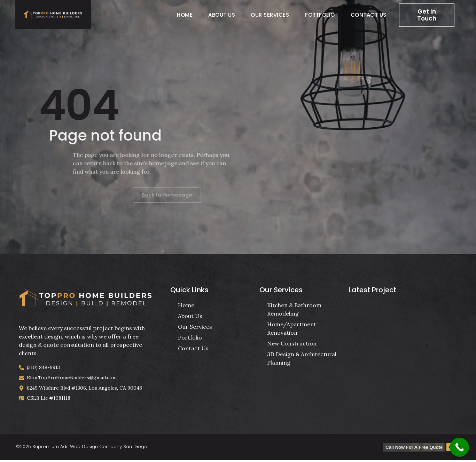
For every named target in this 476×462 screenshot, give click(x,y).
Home (185, 15)
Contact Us (369, 15)
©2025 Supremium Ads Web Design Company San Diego (82, 448)
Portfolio (320, 15)
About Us (222, 15)
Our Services (270, 15)
